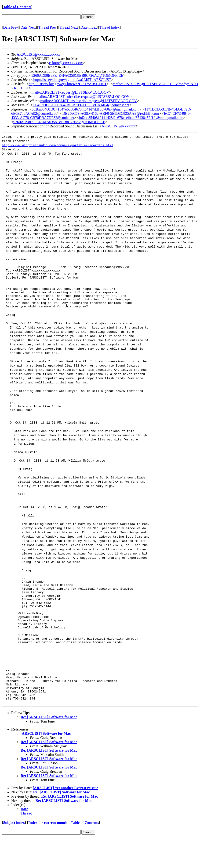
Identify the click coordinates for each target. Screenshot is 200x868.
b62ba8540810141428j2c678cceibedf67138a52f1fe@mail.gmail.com (131, 118)
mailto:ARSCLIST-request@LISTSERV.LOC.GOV (70, 92)
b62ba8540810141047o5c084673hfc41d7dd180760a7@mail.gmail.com (85, 109)
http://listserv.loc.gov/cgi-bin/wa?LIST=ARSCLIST (72, 80)
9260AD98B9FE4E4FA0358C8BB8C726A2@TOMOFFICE (77, 75)
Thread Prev (47, 27)
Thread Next (69, 27)
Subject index (14, 852)
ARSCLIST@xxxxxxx (119, 126)
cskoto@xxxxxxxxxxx (66, 63)
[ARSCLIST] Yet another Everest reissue (65, 817)
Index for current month (48, 852)
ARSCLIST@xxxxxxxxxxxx (38, 54)
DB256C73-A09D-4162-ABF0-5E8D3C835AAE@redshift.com (111, 113)
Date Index (89, 27)
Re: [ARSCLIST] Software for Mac (49, 747)
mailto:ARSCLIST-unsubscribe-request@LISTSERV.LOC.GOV (89, 101)
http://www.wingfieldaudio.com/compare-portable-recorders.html (58, 145)
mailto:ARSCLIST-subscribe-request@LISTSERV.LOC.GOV (83, 97)
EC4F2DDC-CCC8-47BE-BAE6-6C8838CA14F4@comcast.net (81, 105)
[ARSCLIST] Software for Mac (46, 763)
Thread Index (109, 27)
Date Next (28, 27)
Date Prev (11, 27)
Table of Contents (17, 7)
